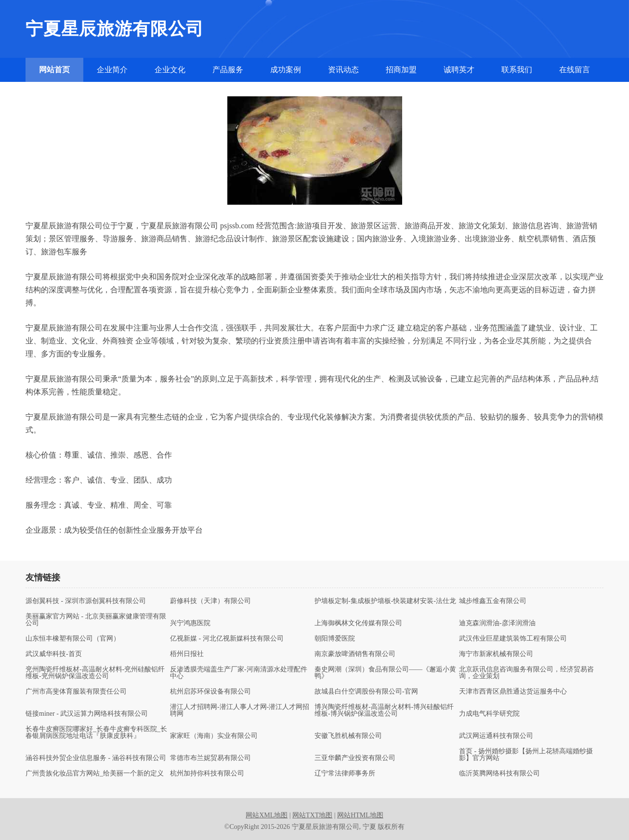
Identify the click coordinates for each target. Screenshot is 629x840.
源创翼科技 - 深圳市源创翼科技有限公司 (86, 601)
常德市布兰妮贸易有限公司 (210, 758)
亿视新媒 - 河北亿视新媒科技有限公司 (227, 639)
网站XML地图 (267, 815)
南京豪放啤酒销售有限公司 (355, 654)
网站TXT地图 (312, 815)
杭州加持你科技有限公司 (207, 774)
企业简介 (112, 70)
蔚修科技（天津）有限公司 (210, 601)
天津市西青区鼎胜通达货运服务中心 (513, 692)
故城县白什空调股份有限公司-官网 (366, 692)
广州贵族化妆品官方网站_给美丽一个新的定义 (95, 774)
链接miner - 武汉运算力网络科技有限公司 (87, 714)
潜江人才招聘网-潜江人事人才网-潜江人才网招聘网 (240, 710)
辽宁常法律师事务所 (345, 774)
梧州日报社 (187, 654)
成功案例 (286, 70)
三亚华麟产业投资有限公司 (355, 758)
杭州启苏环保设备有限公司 (210, 692)
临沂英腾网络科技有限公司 (499, 774)
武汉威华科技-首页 (54, 654)
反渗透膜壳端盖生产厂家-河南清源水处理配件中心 (239, 673)
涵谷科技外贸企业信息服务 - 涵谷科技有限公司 (96, 758)
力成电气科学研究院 (489, 714)
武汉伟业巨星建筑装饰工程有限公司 (513, 639)
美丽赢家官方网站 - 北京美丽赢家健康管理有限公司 (96, 620)
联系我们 (517, 70)
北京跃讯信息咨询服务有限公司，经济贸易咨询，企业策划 (526, 673)
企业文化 (170, 70)
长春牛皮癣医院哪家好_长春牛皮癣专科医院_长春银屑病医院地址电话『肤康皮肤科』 (96, 733)
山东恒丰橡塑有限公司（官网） (73, 639)
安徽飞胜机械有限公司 (348, 736)
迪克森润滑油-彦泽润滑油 (497, 623)
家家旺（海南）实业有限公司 (214, 736)
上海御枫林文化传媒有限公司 (358, 623)
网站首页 (54, 70)
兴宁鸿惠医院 (190, 623)
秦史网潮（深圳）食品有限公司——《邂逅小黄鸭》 (385, 673)
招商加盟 (401, 70)
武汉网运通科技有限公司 (496, 736)
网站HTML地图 (360, 815)
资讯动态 (343, 70)
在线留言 (575, 70)
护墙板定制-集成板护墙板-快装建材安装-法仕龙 (385, 601)
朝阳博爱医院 (335, 639)
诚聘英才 (459, 70)
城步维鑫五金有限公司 (493, 601)
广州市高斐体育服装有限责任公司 (76, 692)
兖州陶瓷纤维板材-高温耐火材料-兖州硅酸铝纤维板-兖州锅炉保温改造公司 (95, 673)
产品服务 (228, 70)
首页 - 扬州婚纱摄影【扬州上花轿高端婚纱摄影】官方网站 (526, 755)
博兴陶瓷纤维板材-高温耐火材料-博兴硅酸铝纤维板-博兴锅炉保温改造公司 (384, 710)
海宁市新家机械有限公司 (496, 654)
